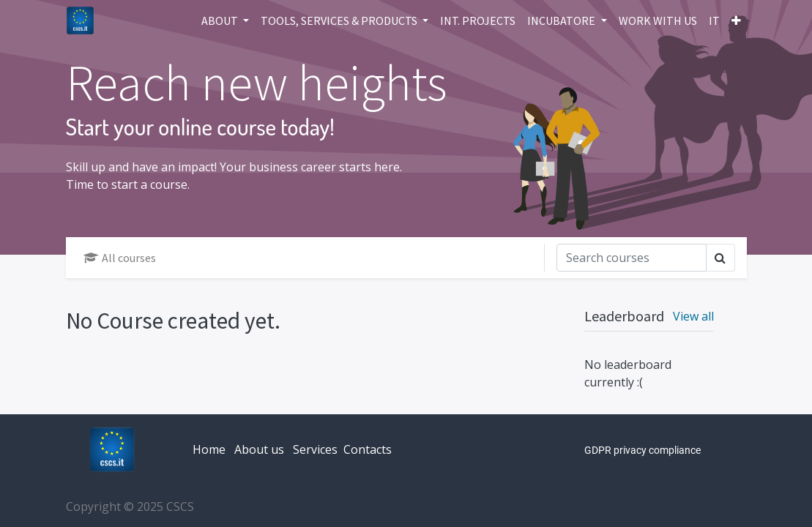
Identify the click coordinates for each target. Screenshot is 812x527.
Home (209, 449)
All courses (120, 258)
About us (259, 449)
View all (693, 316)
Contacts (368, 449)
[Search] (632, 258)
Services (315, 449)
